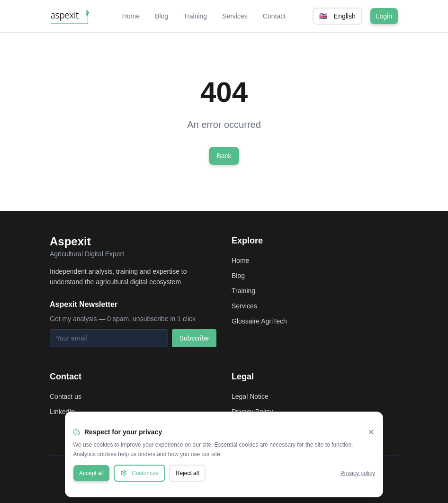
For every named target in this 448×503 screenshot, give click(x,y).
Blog (161, 16)
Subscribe (194, 338)
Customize (139, 473)
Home (131, 16)
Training (195, 16)
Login (384, 16)
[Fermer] (371, 432)
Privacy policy (358, 473)
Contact (274, 16)
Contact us (66, 396)
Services (235, 16)
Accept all (91, 473)
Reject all (187, 473)
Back (224, 156)
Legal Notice (250, 396)
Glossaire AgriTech (259, 321)
